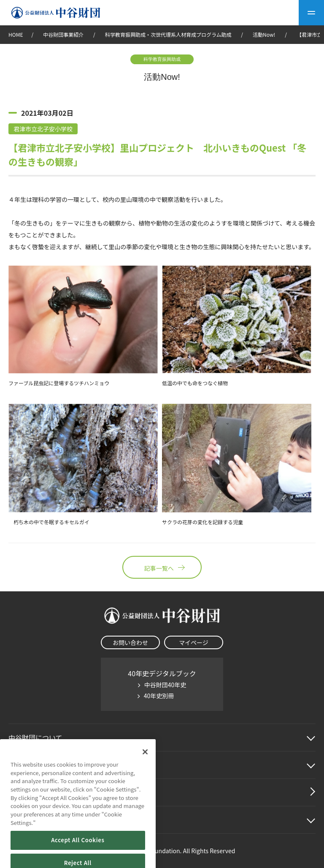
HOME (16, 34)
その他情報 (25, 820)
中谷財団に (35, 737)
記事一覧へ (162, 567)
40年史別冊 (159, 696)
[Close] (145, 769)
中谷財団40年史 (165, 685)
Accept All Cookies (78, 858)
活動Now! (264, 34)
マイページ (194, 642)
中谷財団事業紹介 (64, 34)
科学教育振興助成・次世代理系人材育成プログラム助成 (168, 34)
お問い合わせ (130, 642)
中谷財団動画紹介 (35, 792)
